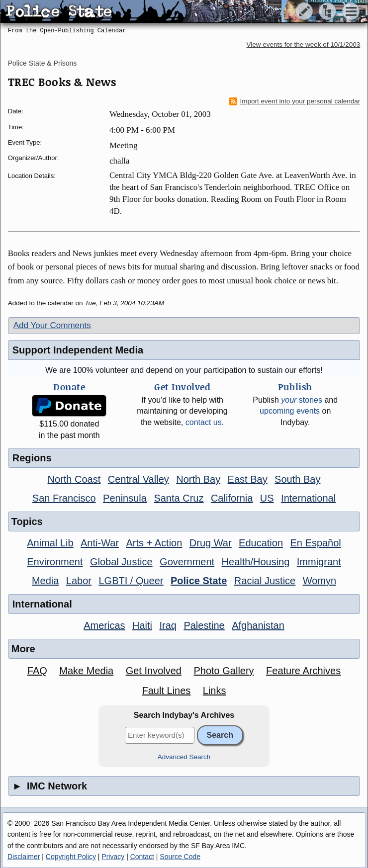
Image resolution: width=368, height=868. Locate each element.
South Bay (297, 479)
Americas (104, 625)
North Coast (74, 479)
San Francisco (64, 498)
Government (187, 562)
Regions (32, 458)
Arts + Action (154, 543)
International (308, 498)
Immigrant (319, 562)
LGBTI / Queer (131, 581)
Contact (142, 857)
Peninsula (125, 498)
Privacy (113, 857)
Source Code (180, 857)
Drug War (211, 543)
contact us (204, 422)
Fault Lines (166, 691)
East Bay (248, 479)
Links (215, 691)
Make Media (86, 671)
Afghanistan (258, 625)
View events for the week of (304, 44)
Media (45, 581)
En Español (316, 543)
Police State (199, 581)
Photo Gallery (224, 671)
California (232, 498)
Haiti (142, 625)
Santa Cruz (179, 498)
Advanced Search (184, 757)
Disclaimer (24, 857)
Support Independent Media (78, 350)
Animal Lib (50, 543)
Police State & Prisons (43, 63)
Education (261, 543)
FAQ (37, 671)
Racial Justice (265, 581)
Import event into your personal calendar (295, 101)
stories (302, 400)
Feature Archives (303, 671)
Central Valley (138, 479)
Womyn (320, 581)
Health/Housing (256, 562)
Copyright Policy (71, 857)
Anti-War (100, 543)
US (267, 498)
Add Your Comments (52, 325)
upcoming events (290, 411)
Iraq (168, 625)
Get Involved (154, 671)
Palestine (204, 625)
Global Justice (121, 562)
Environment (55, 562)
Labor (79, 581)
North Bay (198, 479)
